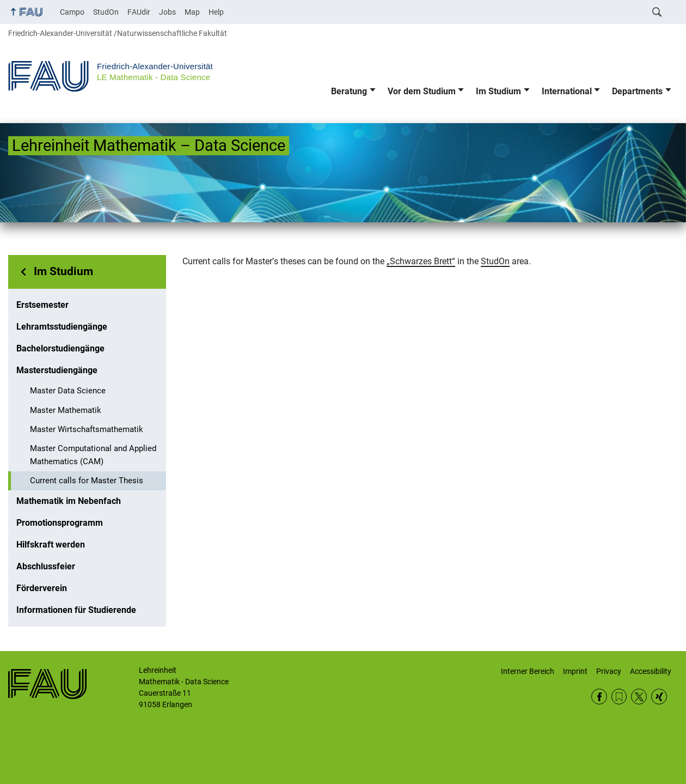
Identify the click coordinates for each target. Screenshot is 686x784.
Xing (659, 697)
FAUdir (139, 12)
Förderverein (42, 588)
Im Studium (498, 91)
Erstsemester (42, 305)
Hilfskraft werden (51, 545)
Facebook (599, 697)
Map (192, 12)
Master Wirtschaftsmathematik (87, 429)
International (567, 91)
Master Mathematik (66, 410)
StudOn (106, 12)
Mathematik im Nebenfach (69, 501)
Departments (637, 91)
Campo (72, 12)
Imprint (575, 671)
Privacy (609, 671)
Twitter (639, 697)
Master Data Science (68, 391)
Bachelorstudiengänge (60, 348)
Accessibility (651, 671)
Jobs (167, 12)
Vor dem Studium (422, 91)
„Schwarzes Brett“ (421, 261)
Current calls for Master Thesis (87, 481)
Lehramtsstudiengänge (62, 327)
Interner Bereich (528, 671)
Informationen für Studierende (76, 610)
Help (216, 12)
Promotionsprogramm (60, 523)
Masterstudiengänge (57, 370)
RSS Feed (619, 697)
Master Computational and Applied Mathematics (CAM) (93, 455)
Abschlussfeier (46, 566)
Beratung (349, 91)
